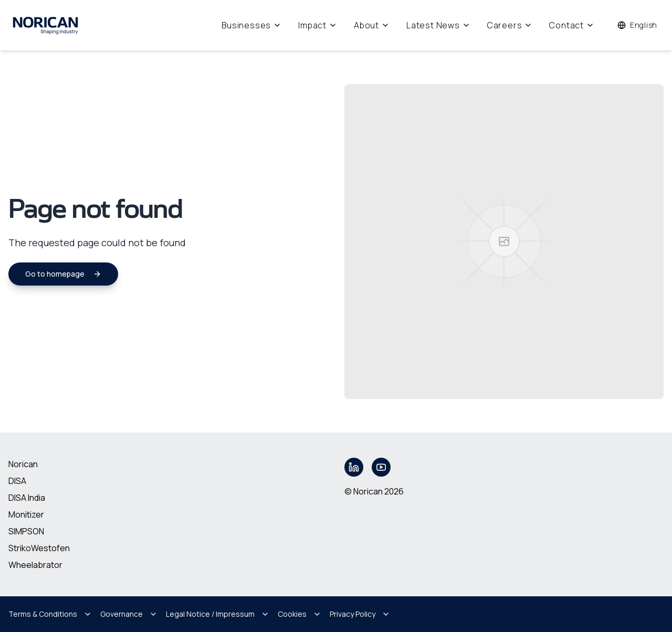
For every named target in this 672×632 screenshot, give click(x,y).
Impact (318, 25)
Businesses (251, 25)
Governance (129, 614)
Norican (23, 464)
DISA (17, 481)
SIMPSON (26, 531)
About (372, 25)
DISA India (27, 498)
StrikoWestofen (39, 548)
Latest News (438, 25)
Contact (572, 25)
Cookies (300, 614)
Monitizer (26, 514)
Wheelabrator (35, 565)
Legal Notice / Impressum (218, 614)
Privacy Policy (360, 614)
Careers (510, 25)
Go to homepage (63, 274)
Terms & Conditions (50, 614)
